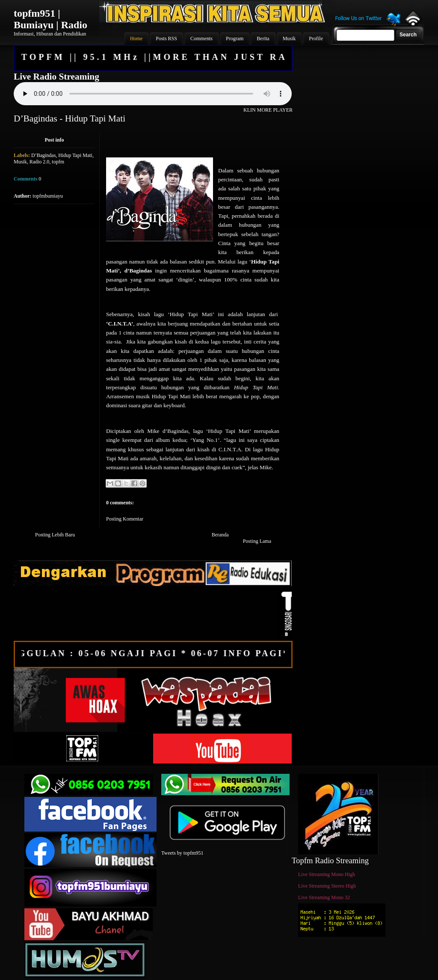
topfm (58, 162)
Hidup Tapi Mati (75, 155)
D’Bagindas (43, 155)
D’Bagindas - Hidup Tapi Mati (70, 118)
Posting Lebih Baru (55, 535)
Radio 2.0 (40, 162)
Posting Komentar (125, 519)
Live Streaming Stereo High (327, 886)
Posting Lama (257, 541)
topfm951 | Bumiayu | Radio (50, 19)
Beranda (220, 535)
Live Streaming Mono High (327, 874)
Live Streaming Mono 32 (324, 897)
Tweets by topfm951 (182, 853)
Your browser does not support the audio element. (153, 94)
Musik (20, 162)
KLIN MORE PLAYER (268, 110)
